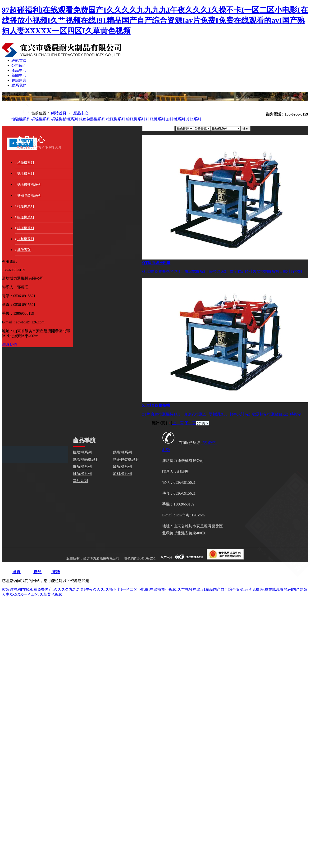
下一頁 (190, 423)
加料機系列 (175, 119)
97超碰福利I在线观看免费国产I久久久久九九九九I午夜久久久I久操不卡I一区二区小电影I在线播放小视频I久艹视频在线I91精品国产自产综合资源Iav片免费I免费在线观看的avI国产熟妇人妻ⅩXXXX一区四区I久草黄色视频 (155, 20)
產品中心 (81, 113)
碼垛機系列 (41, 119)
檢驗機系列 (21, 119)
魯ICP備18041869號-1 (140, 558)
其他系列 (193, 119)
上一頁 (178, 423)
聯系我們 (9, 345)
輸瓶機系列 (136, 119)
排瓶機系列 (155, 119)
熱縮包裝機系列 (92, 119)
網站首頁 (59, 113)
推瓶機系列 (116, 119)
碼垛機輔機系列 (64, 119)
